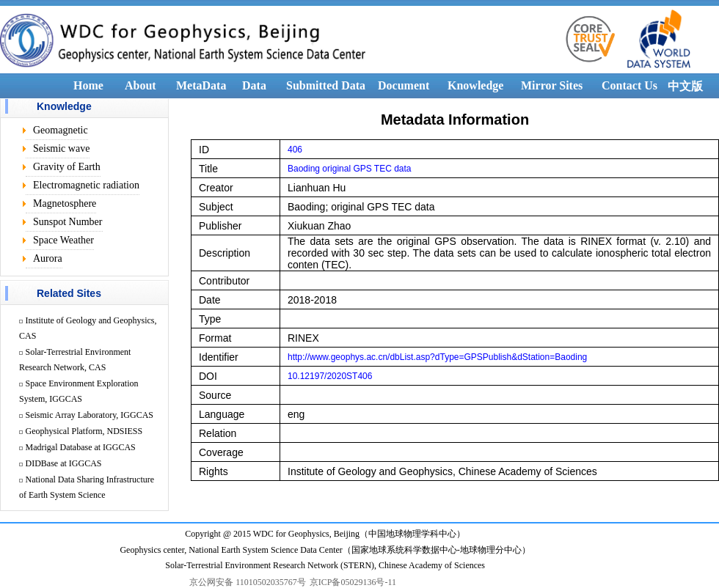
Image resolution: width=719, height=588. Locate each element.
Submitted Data (326, 85)
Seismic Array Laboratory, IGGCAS (90, 415)
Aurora (48, 258)
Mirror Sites (552, 85)
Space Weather (63, 240)
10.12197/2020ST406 (330, 376)
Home (88, 85)
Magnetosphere (65, 203)
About (140, 85)
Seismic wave (61, 148)
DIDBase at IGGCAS (64, 463)
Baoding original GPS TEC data (350, 169)
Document (404, 85)
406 (295, 150)
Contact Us (629, 85)
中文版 (685, 86)
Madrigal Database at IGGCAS (81, 447)
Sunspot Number (68, 222)
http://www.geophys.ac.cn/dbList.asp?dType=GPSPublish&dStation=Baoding (437, 357)
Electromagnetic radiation (86, 185)
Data (254, 85)
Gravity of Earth (67, 167)
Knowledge (475, 85)
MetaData (201, 85)
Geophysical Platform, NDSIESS (84, 431)
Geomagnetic (61, 130)
